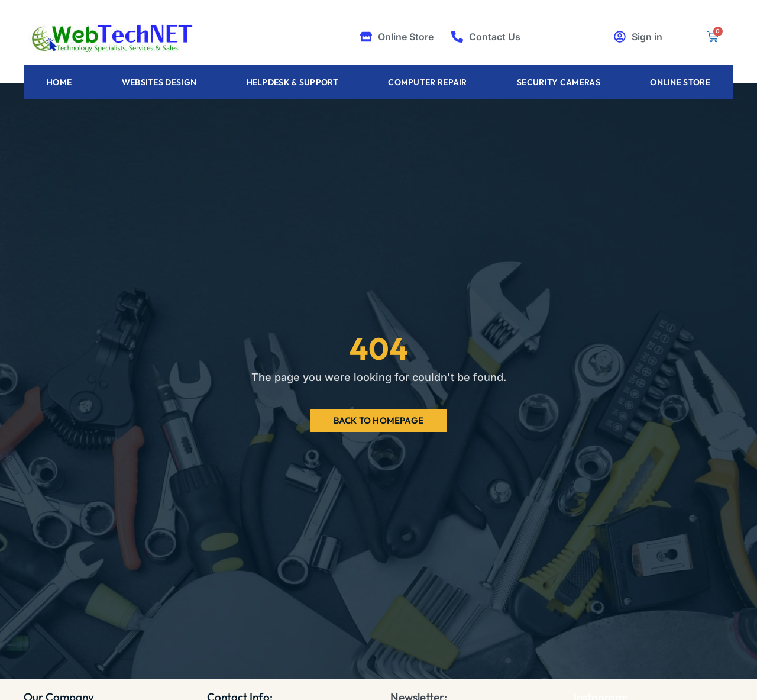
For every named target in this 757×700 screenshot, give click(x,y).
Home (59, 82)
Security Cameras (559, 82)
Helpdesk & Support (292, 82)
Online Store (680, 82)
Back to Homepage (378, 420)
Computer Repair (428, 82)
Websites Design (159, 82)
